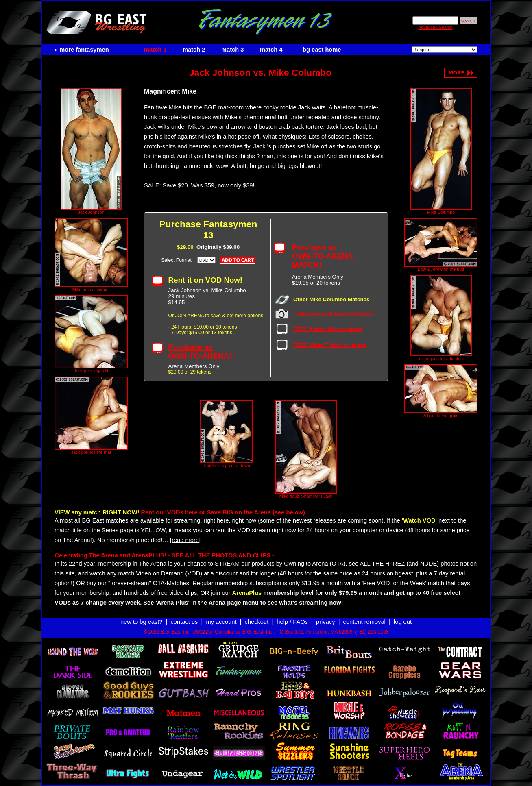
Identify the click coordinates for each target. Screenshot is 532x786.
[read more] (185, 540)
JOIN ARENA (189, 316)
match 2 (194, 50)
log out (403, 622)
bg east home (322, 50)
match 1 (155, 50)
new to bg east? (141, 622)
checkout (257, 622)
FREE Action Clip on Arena (328, 329)
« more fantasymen (82, 50)
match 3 (232, 50)
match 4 (271, 50)
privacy (325, 622)
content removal (364, 622)
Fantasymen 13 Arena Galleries (333, 314)
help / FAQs (292, 622)
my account (221, 622)
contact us (184, 622)
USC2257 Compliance (217, 632)
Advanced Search (435, 27)
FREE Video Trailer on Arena (330, 345)
